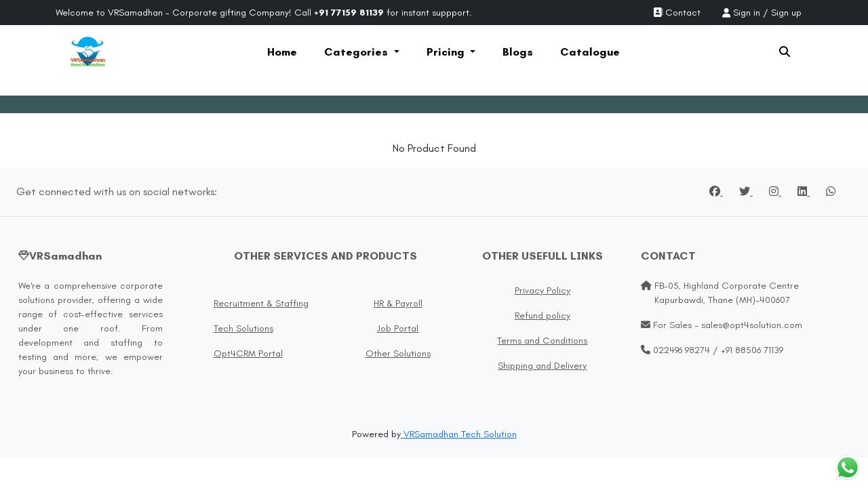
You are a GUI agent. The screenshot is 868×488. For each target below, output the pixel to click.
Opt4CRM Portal (248, 353)
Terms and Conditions (542, 341)
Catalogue (590, 52)
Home (282, 52)
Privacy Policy (542, 290)
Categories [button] (357, 52)
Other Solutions (398, 353)
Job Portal (398, 328)
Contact (677, 13)
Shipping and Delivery (542, 366)
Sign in (747, 13)
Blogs (518, 52)
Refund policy (542, 316)
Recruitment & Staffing (261, 303)
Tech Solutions (243, 328)
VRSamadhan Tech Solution (459, 434)
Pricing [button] (447, 52)
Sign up (786, 13)
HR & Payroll (398, 303)
